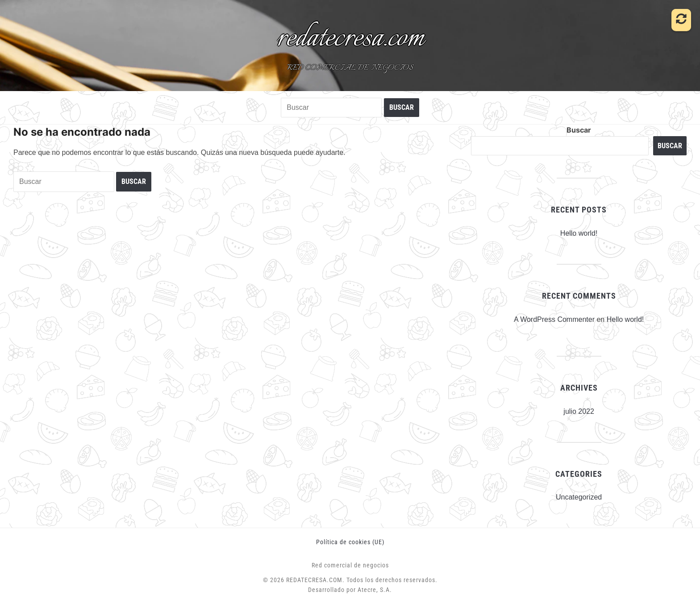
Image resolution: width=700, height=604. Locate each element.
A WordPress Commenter (554, 319)
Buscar (579, 130)
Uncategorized (579, 497)
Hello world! (579, 233)
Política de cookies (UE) (350, 542)
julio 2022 (579, 411)
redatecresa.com (350, 38)
